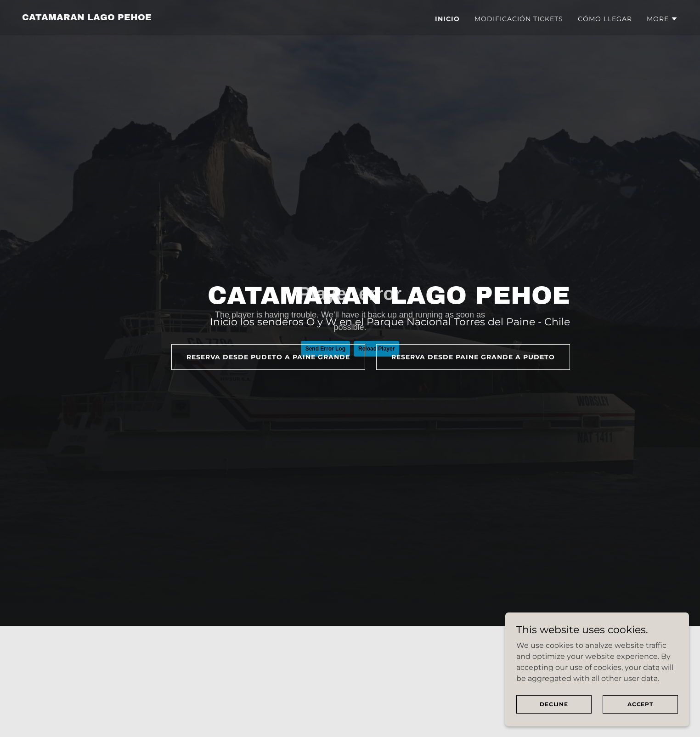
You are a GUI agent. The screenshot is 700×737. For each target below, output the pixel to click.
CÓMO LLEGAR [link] (605, 19)
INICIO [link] (447, 19)
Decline (554, 704)
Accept (640, 704)
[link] (87, 18)
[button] (662, 19)
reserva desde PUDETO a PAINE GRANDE (268, 357)
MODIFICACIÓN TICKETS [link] (519, 19)
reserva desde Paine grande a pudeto (473, 357)
